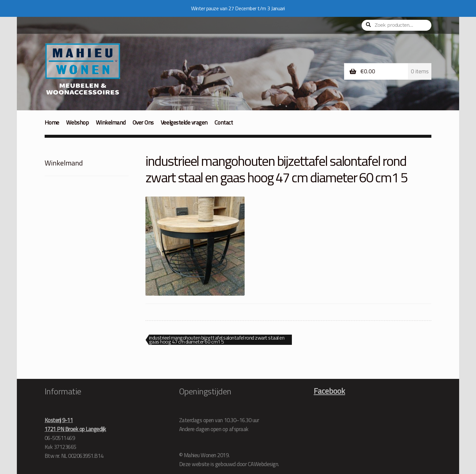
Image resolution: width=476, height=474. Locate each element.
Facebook (329, 391)
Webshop (78, 122)
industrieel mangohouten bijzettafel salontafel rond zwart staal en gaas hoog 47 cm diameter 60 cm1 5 (217, 340)
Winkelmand (111, 122)
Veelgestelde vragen (184, 122)
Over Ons (143, 122)
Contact (224, 122)
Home (52, 122)
